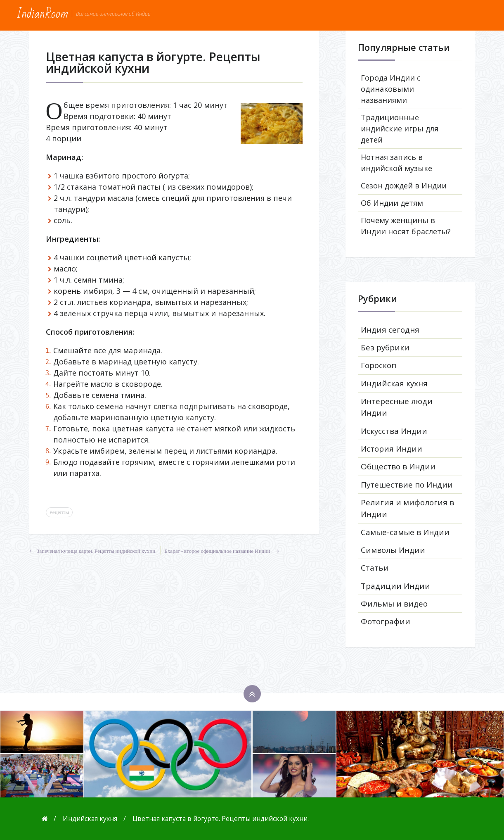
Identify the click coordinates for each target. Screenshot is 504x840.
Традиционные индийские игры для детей (400, 128)
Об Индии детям (392, 203)
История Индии (392, 449)
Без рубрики (385, 347)
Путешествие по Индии (407, 485)
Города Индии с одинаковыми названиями (391, 89)
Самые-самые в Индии (405, 532)
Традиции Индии (395, 586)
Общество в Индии (398, 466)
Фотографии (386, 621)
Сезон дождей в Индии (404, 186)
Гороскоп (379, 365)
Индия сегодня (390, 330)
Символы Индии (393, 550)
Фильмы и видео (394, 604)
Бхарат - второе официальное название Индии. (218, 551)
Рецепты (59, 512)
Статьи (375, 568)
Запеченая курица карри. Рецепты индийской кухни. (97, 551)
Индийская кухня (394, 383)
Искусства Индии (394, 431)
